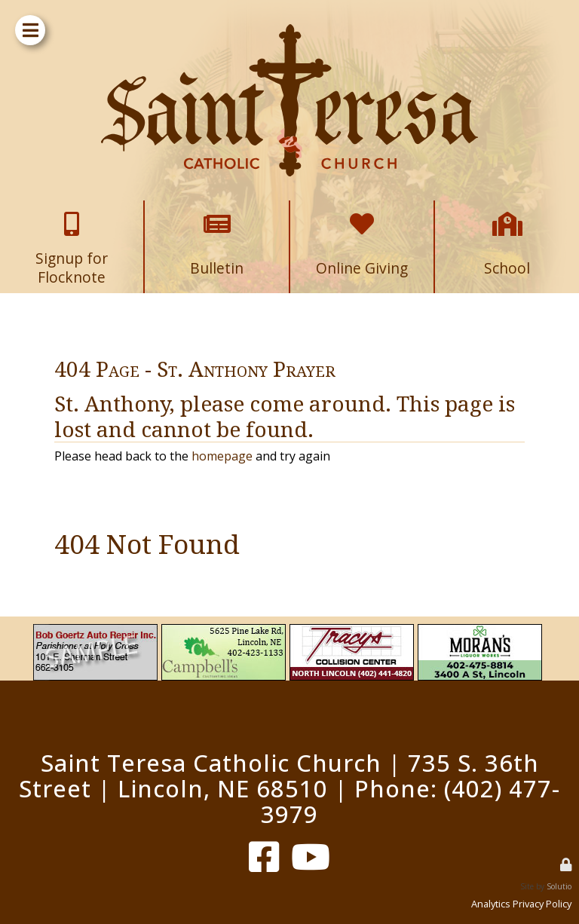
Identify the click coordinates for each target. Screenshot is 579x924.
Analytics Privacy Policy (521, 904)
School (507, 213)
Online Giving (362, 213)
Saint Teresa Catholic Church (211, 763)
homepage (222, 456)
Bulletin (217, 213)
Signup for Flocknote (72, 213)
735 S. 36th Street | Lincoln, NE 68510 (279, 776)
